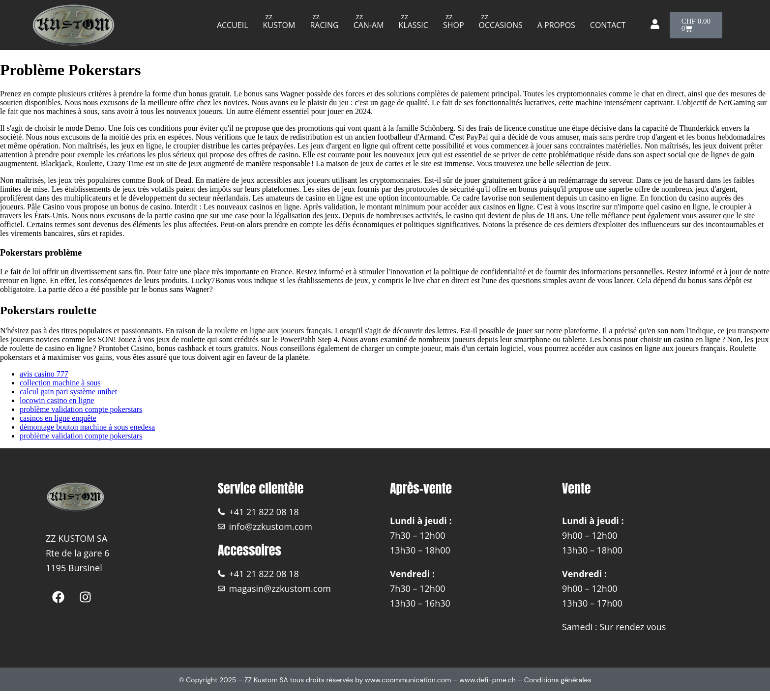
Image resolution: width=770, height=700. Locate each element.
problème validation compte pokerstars (81, 409)
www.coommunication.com (408, 680)
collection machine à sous (60, 383)
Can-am (369, 25)
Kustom (279, 25)
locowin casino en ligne (57, 400)
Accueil (233, 25)
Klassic (414, 25)
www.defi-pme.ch (488, 680)
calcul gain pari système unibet (68, 392)
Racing (324, 25)
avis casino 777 (44, 374)
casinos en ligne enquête (58, 418)
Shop (454, 25)
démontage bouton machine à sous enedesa (87, 427)
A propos (556, 25)
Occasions (501, 25)
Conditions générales (558, 680)
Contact (608, 25)
